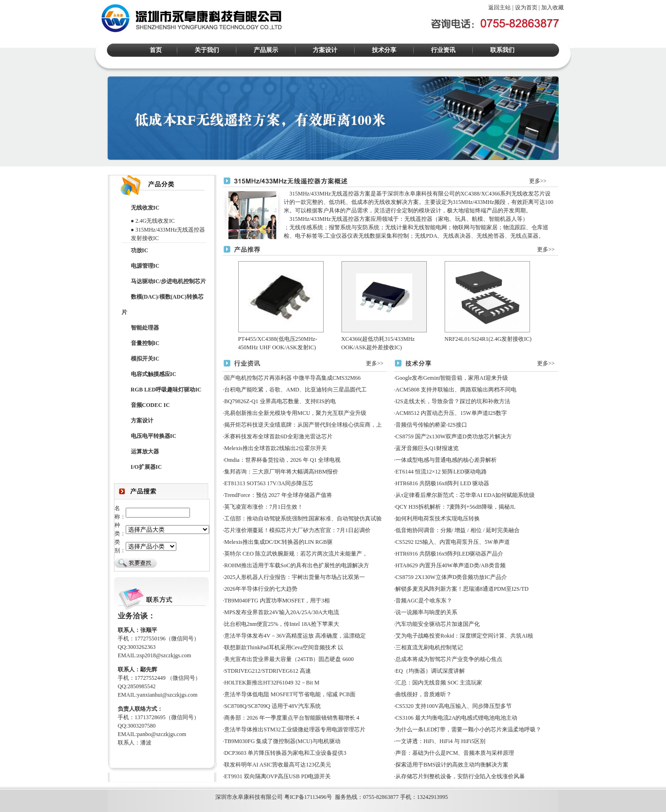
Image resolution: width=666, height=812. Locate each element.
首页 (156, 50)
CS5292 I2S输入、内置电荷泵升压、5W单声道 (453, 542)
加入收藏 (552, 8)
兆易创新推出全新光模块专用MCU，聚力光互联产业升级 (295, 413)
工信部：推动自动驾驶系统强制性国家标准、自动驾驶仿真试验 (303, 519)
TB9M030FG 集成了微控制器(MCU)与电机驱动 (282, 741)
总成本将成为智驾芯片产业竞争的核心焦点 (449, 659)
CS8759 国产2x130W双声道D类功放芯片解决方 (454, 436)
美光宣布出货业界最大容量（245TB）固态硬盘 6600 (289, 659)
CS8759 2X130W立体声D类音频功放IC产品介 (451, 577)
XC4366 (491, 194)
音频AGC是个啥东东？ (424, 601)
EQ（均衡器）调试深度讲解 (430, 671)
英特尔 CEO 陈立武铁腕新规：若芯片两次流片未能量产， (296, 554)
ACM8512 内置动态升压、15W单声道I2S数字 (451, 413)
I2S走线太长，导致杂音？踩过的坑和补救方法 (453, 401)
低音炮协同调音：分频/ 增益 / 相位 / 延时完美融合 (458, 530)
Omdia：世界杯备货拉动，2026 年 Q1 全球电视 (282, 460)
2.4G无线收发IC (155, 221)
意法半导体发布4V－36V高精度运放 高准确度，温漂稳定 (295, 636)
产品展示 (266, 50)
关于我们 (207, 50)
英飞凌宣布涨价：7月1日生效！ (264, 507)
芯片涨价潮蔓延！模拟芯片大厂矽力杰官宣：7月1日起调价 (297, 530)
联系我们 (502, 50)
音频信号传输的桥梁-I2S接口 (431, 425)
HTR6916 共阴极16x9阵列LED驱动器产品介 (449, 554)
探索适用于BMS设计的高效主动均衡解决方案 (452, 765)
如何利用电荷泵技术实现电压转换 (438, 519)
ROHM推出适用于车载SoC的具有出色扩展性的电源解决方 (297, 565)
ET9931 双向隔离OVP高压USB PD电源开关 (277, 776)
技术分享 (384, 50)
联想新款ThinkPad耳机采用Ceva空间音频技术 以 (284, 647)
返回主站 (499, 8)
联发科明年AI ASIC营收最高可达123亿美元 (278, 765)
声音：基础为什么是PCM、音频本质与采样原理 (455, 753)
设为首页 (526, 8)
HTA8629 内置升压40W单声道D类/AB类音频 (450, 565)
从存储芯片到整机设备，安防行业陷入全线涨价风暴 (460, 776)
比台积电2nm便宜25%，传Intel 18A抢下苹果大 (282, 624)
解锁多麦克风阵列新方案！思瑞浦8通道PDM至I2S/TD (462, 589)
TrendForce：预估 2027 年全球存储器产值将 (278, 495)
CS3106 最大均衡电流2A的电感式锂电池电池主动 (456, 718)
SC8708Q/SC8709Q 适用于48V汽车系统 (272, 706)
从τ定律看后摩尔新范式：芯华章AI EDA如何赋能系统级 (465, 495)
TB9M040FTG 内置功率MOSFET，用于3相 (277, 601)
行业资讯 (443, 50)
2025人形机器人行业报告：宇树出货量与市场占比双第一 (295, 577)
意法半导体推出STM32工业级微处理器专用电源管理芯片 (295, 729)
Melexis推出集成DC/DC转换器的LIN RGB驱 (278, 542)
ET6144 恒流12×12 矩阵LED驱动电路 (441, 472)
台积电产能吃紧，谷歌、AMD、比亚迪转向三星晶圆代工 (295, 390)
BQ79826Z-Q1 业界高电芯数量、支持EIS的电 (280, 401)
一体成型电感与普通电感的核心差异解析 (446, 460)
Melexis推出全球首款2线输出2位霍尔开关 (276, 448)
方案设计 (325, 50)
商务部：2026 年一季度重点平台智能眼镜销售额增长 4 (292, 718)
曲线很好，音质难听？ (424, 694)
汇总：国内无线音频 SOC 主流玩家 (439, 683)
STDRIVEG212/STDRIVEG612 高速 (268, 671)
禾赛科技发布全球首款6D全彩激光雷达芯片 (278, 436)
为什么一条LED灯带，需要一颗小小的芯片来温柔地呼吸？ (468, 729)
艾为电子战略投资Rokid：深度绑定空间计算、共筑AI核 (464, 636)
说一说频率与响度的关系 (426, 612)
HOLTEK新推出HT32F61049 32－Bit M (272, 683)
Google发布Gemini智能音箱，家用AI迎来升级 (452, 378)
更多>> (538, 181)
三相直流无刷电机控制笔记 (429, 647)
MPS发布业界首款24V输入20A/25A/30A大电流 (282, 612)
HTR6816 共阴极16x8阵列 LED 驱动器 (442, 483)
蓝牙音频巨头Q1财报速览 (427, 448)
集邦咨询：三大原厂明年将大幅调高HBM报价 (281, 472)
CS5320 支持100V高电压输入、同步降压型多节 (454, 706)
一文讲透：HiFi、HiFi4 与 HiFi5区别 (440, 741)
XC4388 (470, 194)
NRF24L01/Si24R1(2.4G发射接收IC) (488, 339)
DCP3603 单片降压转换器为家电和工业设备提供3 (285, 753)
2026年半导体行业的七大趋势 (261, 589)
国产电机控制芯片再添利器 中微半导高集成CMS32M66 (292, 378)
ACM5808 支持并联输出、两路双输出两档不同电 (456, 390)
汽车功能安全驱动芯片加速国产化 (438, 624)
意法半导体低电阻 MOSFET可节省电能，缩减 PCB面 (290, 694)
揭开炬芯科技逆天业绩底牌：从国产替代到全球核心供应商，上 (303, 425)
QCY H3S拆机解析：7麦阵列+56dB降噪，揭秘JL (455, 507)
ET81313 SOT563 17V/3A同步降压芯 (269, 483)
